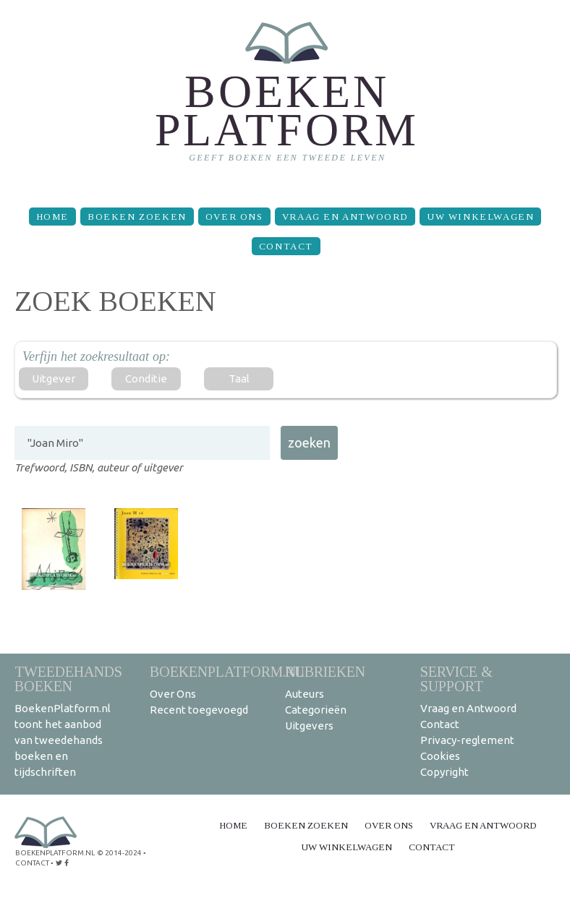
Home (52, 217)
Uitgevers (309, 726)
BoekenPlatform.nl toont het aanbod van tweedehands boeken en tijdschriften (63, 740)
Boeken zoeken (137, 217)
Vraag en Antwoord (345, 217)
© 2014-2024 (119, 853)
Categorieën (316, 710)
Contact (286, 246)
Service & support (456, 679)
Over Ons (234, 217)
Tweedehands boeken (68, 679)
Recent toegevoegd (199, 710)
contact (32, 863)
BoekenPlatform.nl (227, 671)
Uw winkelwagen (480, 217)
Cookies (440, 756)
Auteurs (305, 694)
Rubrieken (325, 671)
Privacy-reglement (467, 740)
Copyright (444, 772)
